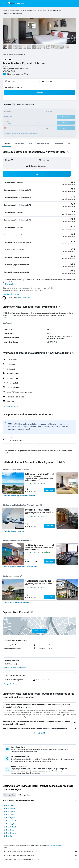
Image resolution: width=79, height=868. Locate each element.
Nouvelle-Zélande (15, 11)
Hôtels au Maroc (9, 806)
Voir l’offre (50, 490)
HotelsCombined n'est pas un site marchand (41, 852)
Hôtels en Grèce (8, 830)
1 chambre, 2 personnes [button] (14, 87)
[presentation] (25, 54)
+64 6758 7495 (9, 71)
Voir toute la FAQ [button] (39, 733)
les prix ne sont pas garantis (54, 845)
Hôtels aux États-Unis (10, 821)
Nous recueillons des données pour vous (41, 855)
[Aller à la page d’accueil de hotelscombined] (16, 3)
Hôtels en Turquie (9, 812)
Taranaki (42, 11)
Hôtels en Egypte (9, 824)
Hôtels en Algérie (9, 818)
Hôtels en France (9, 815)
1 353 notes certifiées (19, 74)
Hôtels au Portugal (9, 827)
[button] (4, 3)
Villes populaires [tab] (24, 795)
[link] (20, 496)
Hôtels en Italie (8, 836)
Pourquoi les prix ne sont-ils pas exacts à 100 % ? (41, 859)
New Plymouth (54, 11)
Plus (4, 317)
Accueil (5, 11)
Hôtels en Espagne (9, 833)
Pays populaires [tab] (9, 795)
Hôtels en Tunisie (9, 809)
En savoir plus (10, 284)
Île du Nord (30, 11)
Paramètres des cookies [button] (11, 294)
